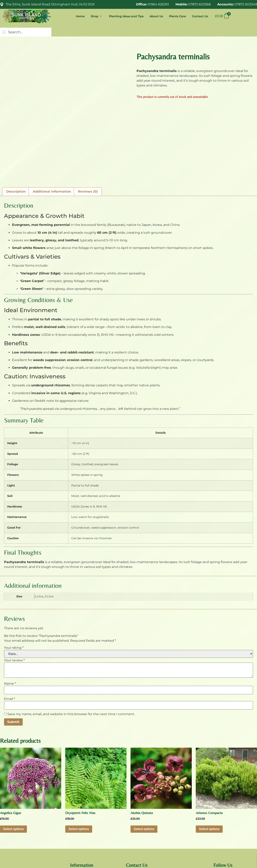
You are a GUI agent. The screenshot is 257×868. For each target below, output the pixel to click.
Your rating (14, 592)
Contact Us (199, 16)
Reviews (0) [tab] (88, 136)
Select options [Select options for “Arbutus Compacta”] (209, 773)
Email (10, 643)
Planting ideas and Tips (123, 16)
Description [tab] (16, 136)
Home (77, 16)
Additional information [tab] (52, 136)
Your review (14, 604)
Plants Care (176, 16)
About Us (154, 16)
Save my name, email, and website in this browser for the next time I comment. (71, 658)
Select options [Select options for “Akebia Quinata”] (144, 773)
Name (10, 627)
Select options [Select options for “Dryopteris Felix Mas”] (79, 773)
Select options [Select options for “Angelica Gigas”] (13, 773)
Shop (93, 16)
